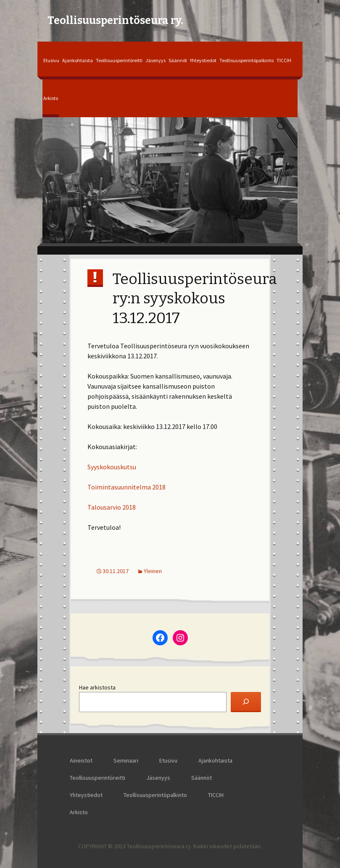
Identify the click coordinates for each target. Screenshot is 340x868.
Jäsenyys (156, 60)
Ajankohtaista (78, 60)
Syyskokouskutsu (112, 467)
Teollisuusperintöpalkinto (246, 60)
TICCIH (284, 60)
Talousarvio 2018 (112, 507)
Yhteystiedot (203, 60)
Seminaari (126, 760)
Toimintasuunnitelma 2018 (127, 487)
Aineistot (81, 760)
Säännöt (178, 60)
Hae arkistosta (97, 687)
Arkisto (51, 98)
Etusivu (51, 60)
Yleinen (153, 571)
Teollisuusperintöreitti (119, 60)
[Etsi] (246, 702)
